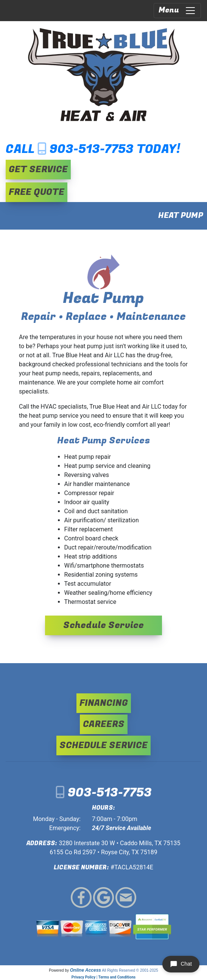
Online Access (86, 970)
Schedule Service (103, 625)
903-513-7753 (92, 149)
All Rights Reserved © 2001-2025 (130, 970)
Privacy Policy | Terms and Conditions (103, 977)
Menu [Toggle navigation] (177, 10)
